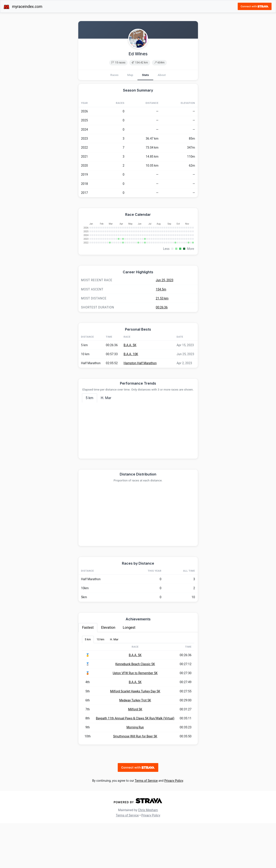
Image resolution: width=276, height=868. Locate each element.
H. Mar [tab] (106, 443)
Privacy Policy (174, 825)
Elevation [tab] (108, 672)
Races (114, 75)
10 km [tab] (101, 684)
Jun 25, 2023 (165, 325)
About (162, 75)
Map (130, 75)
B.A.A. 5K (130, 390)
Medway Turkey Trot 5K (135, 745)
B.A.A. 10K (131, 399)
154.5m (161, 334)
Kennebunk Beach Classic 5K (135, 709)
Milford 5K (135, 754)
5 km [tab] (90, 443)
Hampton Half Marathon (140, 408)
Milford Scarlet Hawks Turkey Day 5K (135, 736)
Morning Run (135, 772)
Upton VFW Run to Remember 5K (135, 718)
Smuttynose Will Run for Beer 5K (135, 781)
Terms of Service (146, 825)
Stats (145, 75)
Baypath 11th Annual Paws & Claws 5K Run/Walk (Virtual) (135, 763)
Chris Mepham (148, 855)
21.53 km (162, 343)
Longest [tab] (129, 672)
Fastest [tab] (88, 672)
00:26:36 (162, 352)
